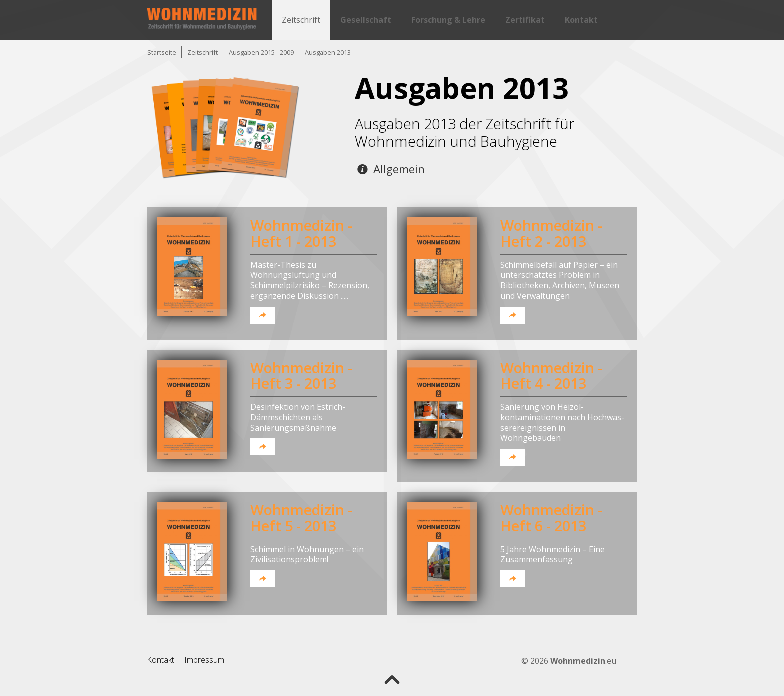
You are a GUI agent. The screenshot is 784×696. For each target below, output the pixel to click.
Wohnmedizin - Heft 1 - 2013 (301, 233)
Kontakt (581, 20)
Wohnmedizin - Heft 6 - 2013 (551, 517)
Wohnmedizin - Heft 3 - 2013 (301, 375)
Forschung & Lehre (448, 20)
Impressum (204, 660)
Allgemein (391, 169)
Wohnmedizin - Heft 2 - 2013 (551, 233)
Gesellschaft (366, 20)
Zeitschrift (301, 20)
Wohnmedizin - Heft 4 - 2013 (551, 375)
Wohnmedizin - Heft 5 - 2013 (301, 517)
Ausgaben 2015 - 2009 (261, 52)
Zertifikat (525, 20)
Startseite (162, 52)
